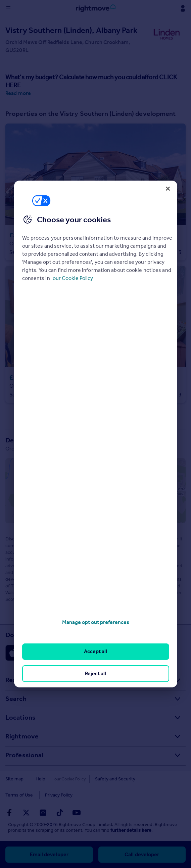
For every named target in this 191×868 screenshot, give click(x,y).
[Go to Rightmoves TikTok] (60, 813)
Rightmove (22, 736)
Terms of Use (152, 779)
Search (16, 698)
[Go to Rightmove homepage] (96, 8)
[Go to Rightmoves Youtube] (77, 813)
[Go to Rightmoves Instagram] (43, 813)
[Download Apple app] (30, 653)
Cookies (66, 779)
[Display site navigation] (8, 8)
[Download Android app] (87, 653)
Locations (20, 717)
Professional (24, 755)
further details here (131, 830)
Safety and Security (106, 779)
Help (40, 779)
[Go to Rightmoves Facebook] (9, 813)
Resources (21, 680)
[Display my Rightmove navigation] (183, 8)
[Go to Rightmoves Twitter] (26, 813)
